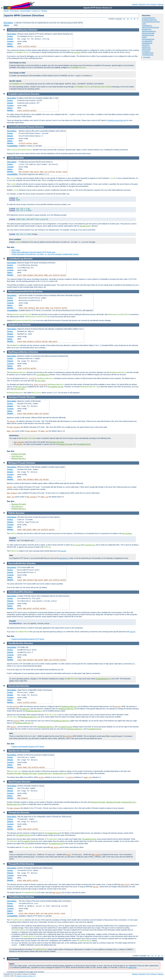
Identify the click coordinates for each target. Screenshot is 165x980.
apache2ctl (64, 558)
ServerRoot (76, 52)
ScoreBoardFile (147, 41)
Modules (135, 4)
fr (131, 19)
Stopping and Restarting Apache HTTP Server (28, 639)
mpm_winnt (34, 172)
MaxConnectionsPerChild (151, 27)
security (63, 551)
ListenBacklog (43, 375)
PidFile (144, 37)
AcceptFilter (85, 226)
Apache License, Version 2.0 (26, 976)
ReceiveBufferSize (148, 39)
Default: (10, 39)
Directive (33, 30)
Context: (11, 41)
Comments (147, 57)
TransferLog (89, 545)
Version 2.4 (36, 11)
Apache (6, 11)
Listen (144, 24)
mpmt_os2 (43, 172)
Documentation (25, 11)
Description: (9, 23)
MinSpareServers (19, 509)
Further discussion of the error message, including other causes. (45, 254)
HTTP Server (15, 11)
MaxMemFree (147, 29)
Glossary (154, 4)
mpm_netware (24, 172)
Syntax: (10, 36)
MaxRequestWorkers (149, 31)
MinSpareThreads (148, 35)
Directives (142, 4)
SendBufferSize (147, 43)
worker (33, 46)
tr (138, 19)
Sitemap (161, 4)
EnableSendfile (103, 679)
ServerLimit (146, 45)
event (20, 46)
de (124, 19)
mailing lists (132, 967)
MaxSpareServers (19, 459)
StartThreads (146, 49)
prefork (26, 46)
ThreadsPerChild (148, 53)
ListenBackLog (147, 26)
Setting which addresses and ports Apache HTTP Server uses (33, 252)
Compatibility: (13, 146)
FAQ (148, 4)
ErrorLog (77, 545)
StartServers (146, 47)
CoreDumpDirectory (149, 18)
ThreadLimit (146, 51)
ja (135, 19)
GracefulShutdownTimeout (151, 22)
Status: (7, 25)
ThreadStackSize (148, 55)
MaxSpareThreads (148, 33)
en (128, 19)
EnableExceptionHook (149, 20)
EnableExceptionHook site (117, 120)
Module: (10, 46)
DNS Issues (16, 250)
